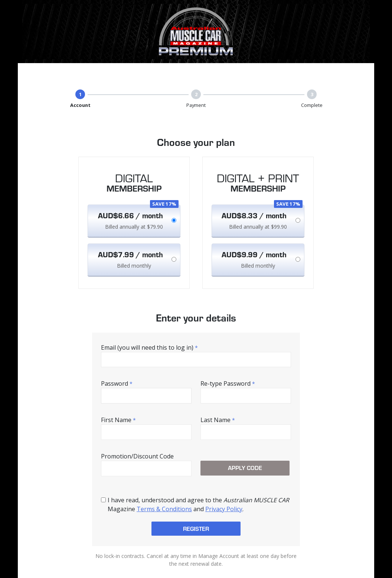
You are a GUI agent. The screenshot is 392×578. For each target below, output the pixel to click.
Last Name (218, 420)
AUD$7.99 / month (130, 254)
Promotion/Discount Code (137, 456)
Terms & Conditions (164, 509)
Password (117, 383)
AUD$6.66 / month (130, 215)
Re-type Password (228, 383)
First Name (118, 420)
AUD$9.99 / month (254, 254)
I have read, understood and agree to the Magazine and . (198, 504)
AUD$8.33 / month (254, 215)
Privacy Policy (224, 509)
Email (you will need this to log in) (149, 347)
